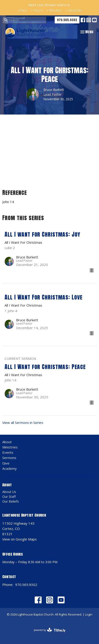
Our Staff (9, 497)
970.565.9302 (67, 20)
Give (6, 463)
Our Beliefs (11, 501)
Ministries (10, 447)
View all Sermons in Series (23, 423)
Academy (10, 468)
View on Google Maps (20, 539)
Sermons (9, 458)
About (7, 442)
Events (8, 452)
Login (89, 614)
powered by (50, 630)
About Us (9, 492)
